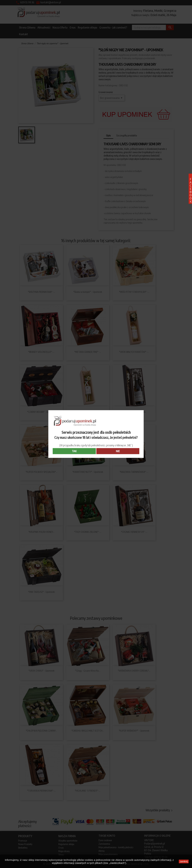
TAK (74, 451)
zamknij (184, 861)
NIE (118, 451)
